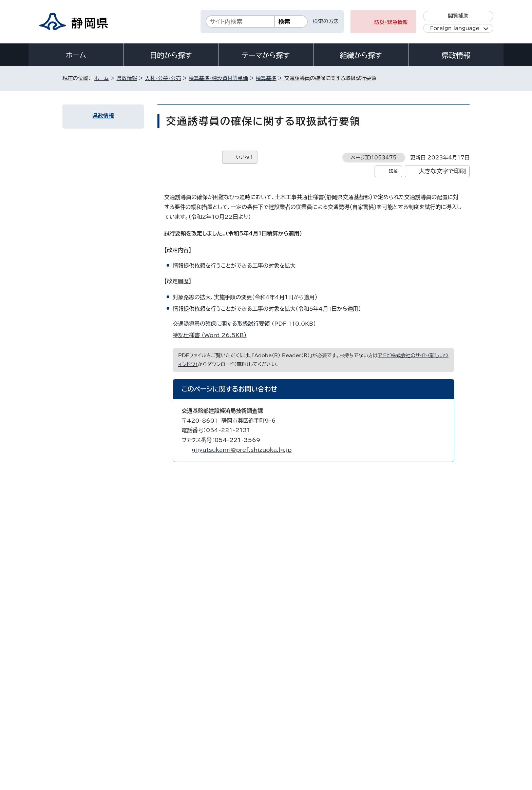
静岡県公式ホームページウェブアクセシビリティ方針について (288, 732)
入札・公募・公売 (163, 78)
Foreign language (455, 28)
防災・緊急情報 (391, 22)
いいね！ (245, 157)
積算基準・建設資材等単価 (218, 78)
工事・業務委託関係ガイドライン (108, 569)
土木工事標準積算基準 (100, 220)
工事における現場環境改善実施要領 (108, 346)
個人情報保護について (170, 732)
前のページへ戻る (403, 598)
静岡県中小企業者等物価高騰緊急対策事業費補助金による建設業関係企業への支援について (108, 495)
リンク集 (390, 732)
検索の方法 (326, 21)
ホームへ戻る (455, 598)
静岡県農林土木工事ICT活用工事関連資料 (106, 549)
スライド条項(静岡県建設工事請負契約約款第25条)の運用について (106, 295)
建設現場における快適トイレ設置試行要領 (107, 370)
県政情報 (456, 55)
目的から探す (171, 55)
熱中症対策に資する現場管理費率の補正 (108, 322)
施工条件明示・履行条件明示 (105, 203)
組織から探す (361, 55)
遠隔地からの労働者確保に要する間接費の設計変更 (108, 434)
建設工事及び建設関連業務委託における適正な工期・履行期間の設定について (107, 461)
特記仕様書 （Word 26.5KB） (213, 335)
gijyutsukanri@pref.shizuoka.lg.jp (242, 450)
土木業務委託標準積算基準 (104, 186)
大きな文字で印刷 (442, 171)
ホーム (76, 55)
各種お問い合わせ (379, 690)
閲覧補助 (458, 16)
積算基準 (266, 78)
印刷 (393, 171)
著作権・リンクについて (94, 732)
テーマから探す (266, 55)
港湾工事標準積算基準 (100, 272)
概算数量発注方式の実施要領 (106, 414)
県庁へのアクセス (439, 690)
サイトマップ (438, 732)
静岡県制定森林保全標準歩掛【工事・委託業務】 (106, 525)
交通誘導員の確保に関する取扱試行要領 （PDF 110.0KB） (247, 324)
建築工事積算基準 (95, 255)
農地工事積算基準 (95, 238)
